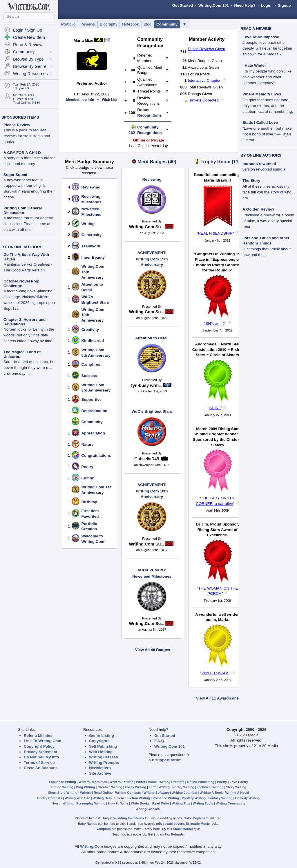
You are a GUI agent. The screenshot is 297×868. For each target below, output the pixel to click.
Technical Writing (210, 787)
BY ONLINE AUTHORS (22, 247)
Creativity (90, 330)
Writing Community (231, 803)
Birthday (89, 502)
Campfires (91, 364)
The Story (251, 181)
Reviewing (91, 187)
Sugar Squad (15, 175)
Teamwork (91, 246)
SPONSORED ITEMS (20, 117)
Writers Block (146, 782)
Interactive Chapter (204, 80)
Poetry (87, 467)
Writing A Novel (237, 793)
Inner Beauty (93, 257)
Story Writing (236, 787)
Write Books (140, 803)
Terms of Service (39, 763)
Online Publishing (201, 782)
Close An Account (40, 768)
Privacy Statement (41, 752)
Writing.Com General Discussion (23, 210)
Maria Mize (83, 40)
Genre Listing (102, 736)
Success (89, 376)
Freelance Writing (63, 782)
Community (167, 24)
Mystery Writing (194, 798)
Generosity (91, 235)
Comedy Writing (247, 798)
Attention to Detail (152, 338)
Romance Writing (166, 798)
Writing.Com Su (146, 227)
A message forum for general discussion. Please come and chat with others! (29, 224)
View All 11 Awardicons (217, 698)
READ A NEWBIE (256, 29)
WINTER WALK (215, 673)
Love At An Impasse (261, 37)
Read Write (161, 803)
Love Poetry (239, 782)
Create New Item (29, 37)
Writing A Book (211, 793)
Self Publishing (103, 746)
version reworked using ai (264, 169)
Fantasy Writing (220, 798)
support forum (168, 760)
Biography (108, 24)
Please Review (17, 125)
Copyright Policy (39, 746)
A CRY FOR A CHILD (22, 153)
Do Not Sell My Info (41, 757)
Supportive (91, 399)
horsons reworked (259, 164)
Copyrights (99, 741)
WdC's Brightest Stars (152, 411)
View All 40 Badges (153, 650)
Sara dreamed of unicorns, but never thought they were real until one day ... (29, 368)
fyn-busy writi (146, 385)
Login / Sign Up (28, 30)
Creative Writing (110, 787)
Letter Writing (159, 787)
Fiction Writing (62, 787)
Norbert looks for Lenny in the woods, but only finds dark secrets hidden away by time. (29, 335)
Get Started (183, 5)
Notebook (130, 24)
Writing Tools (203, 803)
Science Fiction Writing (132, 798)
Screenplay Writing (91, 803)
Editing (88, 478)
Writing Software (156, 793)
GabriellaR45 (147, 459)
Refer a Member (38, 736)
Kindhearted (93, 341)
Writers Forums (122, 782)
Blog (147, 24)
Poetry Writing (183, 787)
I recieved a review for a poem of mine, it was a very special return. (268, 221)
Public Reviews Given (207, 49)
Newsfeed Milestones (152, 573)
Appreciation (93, 433)
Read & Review (28, 45)
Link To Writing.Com (42, 741)
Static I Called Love (260, 123)
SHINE (215, 408)
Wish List (109, 100)
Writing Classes (104, 757)
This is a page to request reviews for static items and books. (27, 136)
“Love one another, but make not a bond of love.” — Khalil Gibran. (267, 134)
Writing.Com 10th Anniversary (152, 490)
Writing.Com (92, 846)
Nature (87, 444)
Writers (86, 793)
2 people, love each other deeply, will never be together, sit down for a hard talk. (268, 48)
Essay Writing (136, 787)
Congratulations (96, 455)
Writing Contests (128, 793)
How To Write (118, 803)
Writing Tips (181, 803)
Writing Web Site (77, 798)
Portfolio (68, 24)
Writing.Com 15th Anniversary (152, 258)
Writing (88, 224)
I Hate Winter (254, 65)
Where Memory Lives (262, 94)
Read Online (103, 793)
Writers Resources (93, 782)
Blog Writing (86, 787)
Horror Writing (63, 803)
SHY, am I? (215, 324)
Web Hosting (101, 752)
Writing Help (102, 798)
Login (266, 5)
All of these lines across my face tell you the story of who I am (268, 192)
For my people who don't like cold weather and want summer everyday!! (267, 77)
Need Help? (245, 5)
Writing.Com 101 (214, 5)
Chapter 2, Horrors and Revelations (25, 322)
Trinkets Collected (203, 100)
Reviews (88, 24)
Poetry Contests (50, 798)
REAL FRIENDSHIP (215, 233)
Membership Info (80, 100)
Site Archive (100, 773)
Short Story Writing (63, 793)
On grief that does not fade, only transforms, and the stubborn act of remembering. (268, 106)
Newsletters (100, 768)
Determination (94, 411)
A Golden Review (258, 209)
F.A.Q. (160, 741)
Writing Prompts (104, 763)
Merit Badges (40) (157, 162)
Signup (284, 5)
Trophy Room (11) (220, 162)
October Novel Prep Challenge (21, 283)
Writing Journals (184, 793)
